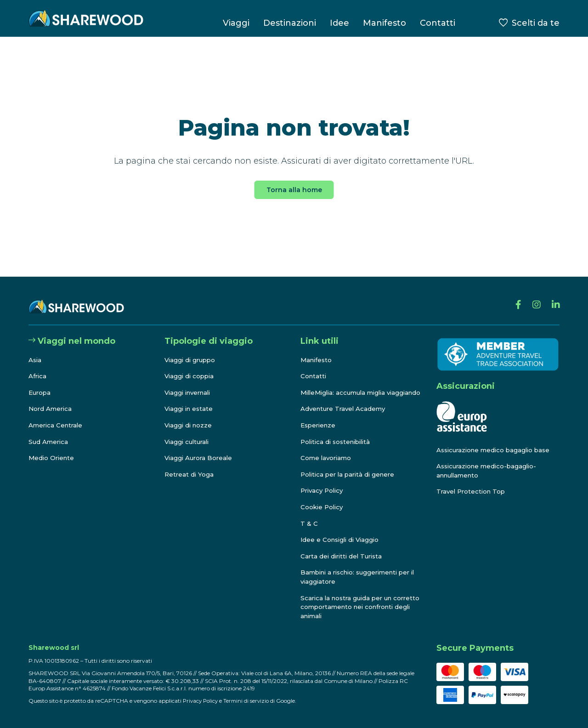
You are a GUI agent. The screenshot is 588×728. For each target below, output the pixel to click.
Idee (339, 23)
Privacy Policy (324, 491)
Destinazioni (290, 23)
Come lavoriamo (327, 458)
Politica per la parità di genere (351, 474)
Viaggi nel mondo (72, 332)
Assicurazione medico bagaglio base (496, 441)
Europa (40, 384)
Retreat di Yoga (190, 466)
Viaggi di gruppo (192, 351)
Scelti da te (536, 23)
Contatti (438, 23)
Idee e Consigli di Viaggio (342, 540)
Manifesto (384, 23)
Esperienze (319, 425)
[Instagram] (534, 298)
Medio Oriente (53, 449)
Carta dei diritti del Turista (344, 556)
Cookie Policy (323, 507)
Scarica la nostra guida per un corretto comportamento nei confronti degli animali (349, 607)
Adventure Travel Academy (345, 409)
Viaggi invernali (190, 384)
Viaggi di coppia (191, 367)
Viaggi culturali (189, 432)
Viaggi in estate (190, 400)
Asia (35, 351)
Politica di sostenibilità (338, 442)
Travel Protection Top (473, 483)
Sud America (49, 432)
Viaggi (236, 23)
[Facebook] (514, 298)
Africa (38, 367)
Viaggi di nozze (189, 416)
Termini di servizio (250, 701)
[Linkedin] (555, 298)
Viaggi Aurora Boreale (200, 449)
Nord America (51, 400)
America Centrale (57, 416)
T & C (309, 523)
